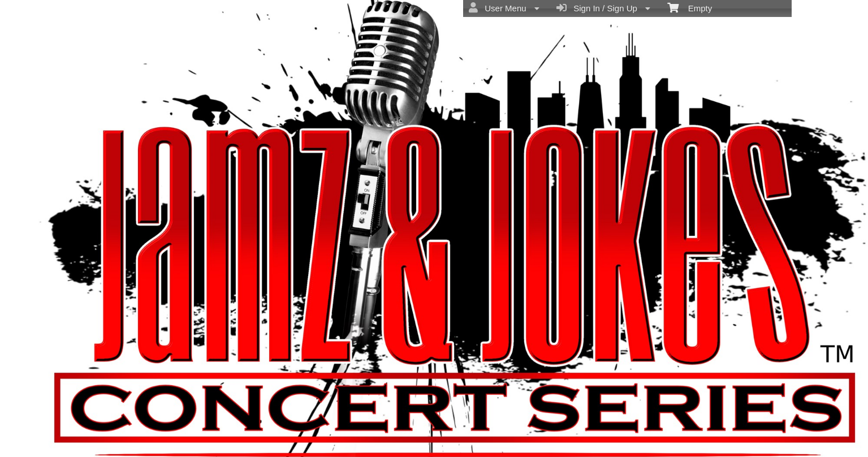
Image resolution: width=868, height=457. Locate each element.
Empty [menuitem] (690, 7)
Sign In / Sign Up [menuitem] (603, 8)
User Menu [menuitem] (504, 8)
